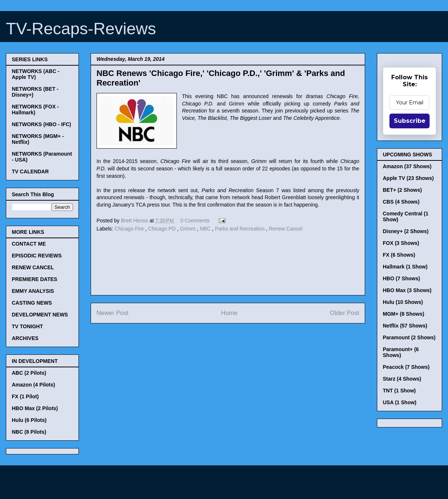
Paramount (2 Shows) (409, 337)
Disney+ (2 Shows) (406, 231)
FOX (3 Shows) (401, 243)
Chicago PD (163, 229)
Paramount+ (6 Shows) (401, 352)
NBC (206, 229)
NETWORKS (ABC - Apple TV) (36, 74)
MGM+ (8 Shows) (403, 314)
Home (229, 313)
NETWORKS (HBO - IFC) (41, 124)
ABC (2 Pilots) (29, 373)
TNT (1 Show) (399, 391)
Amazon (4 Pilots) (33, 385)
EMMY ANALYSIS (33, 291)
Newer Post (113, 313)
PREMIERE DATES (34, 279)
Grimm (188, 229)
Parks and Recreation (240, 229)
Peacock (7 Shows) (406, 367)
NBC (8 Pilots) (29, 432)
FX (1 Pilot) (25, 396)
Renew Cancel (286, 229)
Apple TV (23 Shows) (408, 178)
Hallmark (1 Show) (405, 267)
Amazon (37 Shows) (407, 166)
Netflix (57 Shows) (405, 326)
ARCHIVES (25, 338)
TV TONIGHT (27, 326)
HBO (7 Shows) (401, 278)
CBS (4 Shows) (401, 202)
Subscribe (410, 121)
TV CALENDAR (30, 171)
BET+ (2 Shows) (402, 190)
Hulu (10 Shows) (403, 302)
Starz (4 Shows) (402, 379)
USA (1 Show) (400, 402)
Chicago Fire (130, 229)
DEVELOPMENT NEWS (40, 315)
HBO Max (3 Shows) (407, 290)
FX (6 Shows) (399, 255)
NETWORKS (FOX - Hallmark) (35, 110)
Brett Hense (135, 221)
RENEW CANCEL (33, 267)
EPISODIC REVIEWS (37, 256)
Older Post (345, 313)
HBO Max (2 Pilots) (35, 408)
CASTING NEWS (32, 303)
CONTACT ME (29, 244)
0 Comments (195, 221)
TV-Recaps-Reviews (81, 29)
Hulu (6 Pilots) (29, 420)
